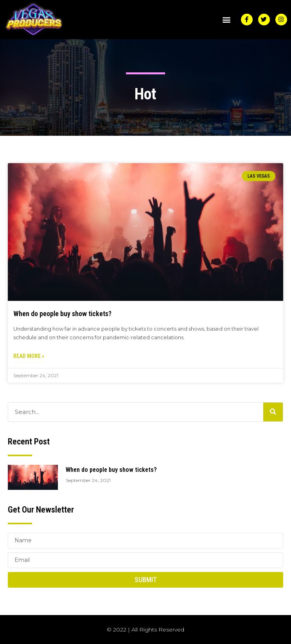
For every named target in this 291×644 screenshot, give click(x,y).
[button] (227, 19)
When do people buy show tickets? (62, 314)
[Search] (273, 412)
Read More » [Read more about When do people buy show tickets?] (29, 356)
